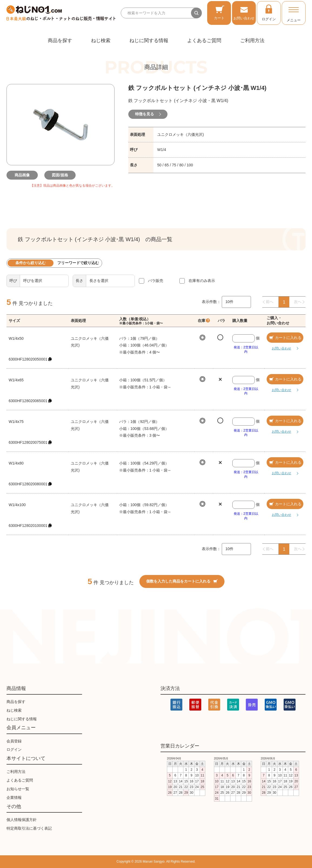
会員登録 (14, 741)
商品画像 (23, 175)
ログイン (269, 12)
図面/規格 (61, 175)
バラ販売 (156, 281)
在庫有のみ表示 (202, 281)
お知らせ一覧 (18, 789)
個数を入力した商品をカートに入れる (182, 581)
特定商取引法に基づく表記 (29, 828)
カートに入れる (285, 338)
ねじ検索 (101, 41)
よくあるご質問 (204, 41)
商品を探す (60, 41)
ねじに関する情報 (149, 41)
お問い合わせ (244, 13)
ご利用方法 (252, 41)
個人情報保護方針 (22, 820)
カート (219, 13)
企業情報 (14, 798)
